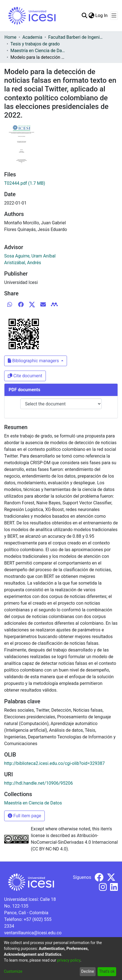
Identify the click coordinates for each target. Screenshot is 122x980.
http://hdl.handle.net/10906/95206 (38, 783)
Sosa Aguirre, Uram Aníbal (30, 256)
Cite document (25, 376)
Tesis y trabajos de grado (35, 44)
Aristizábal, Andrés (23, 263)
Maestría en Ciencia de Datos (38, 51)
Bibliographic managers (34, 361)
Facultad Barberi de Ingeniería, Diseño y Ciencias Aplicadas (76, 37)
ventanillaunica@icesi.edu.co (33, 933)
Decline (88, 971)
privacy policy (69, 960)
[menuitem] (91, 16)
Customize (13, 971)
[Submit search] (84, 16)
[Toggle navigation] (114, 16)
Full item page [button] (24, 816)
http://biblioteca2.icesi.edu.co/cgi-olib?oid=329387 (54, 763)
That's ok (107, 971)
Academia (32, 37)
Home (10, 37)
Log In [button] (102, 15)
